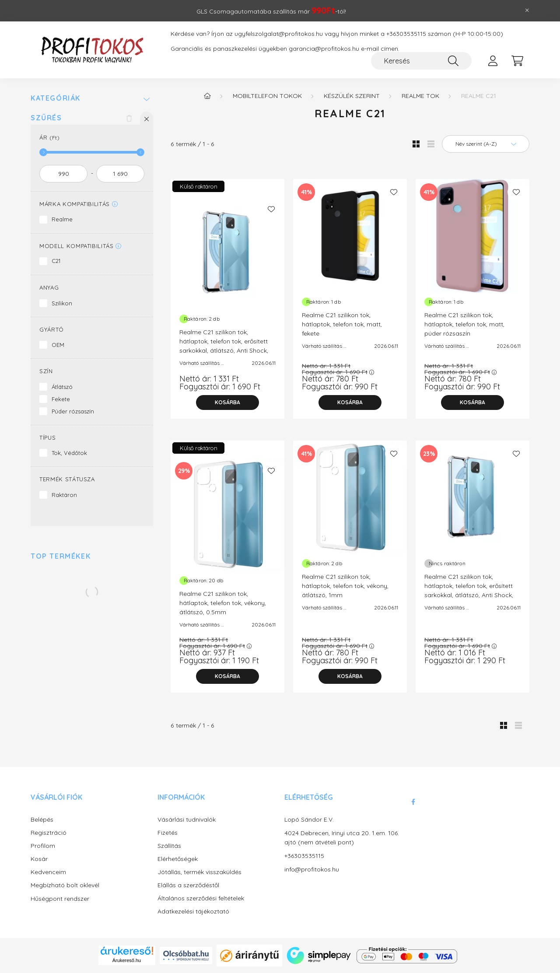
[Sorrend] (486, 144)
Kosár (39, 859)
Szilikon (62, 303)
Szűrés (46, 118)
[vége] (120, 174)
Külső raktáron (198, 186)
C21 (56, 261)
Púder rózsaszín (73, 411)
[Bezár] (527, 10)
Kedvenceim (48, 872)
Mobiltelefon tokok (267, 96)
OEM (58, 345)
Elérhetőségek (178, 859)
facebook (413, 802)
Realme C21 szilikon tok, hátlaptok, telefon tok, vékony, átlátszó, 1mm (345, 586)
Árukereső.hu (127, 960)
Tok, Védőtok (69, 453)
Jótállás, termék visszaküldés (199, 872)
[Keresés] (421, 61)
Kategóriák (56, 98)
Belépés (42, 820)
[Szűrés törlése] (129, 118)
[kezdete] (63, 174)
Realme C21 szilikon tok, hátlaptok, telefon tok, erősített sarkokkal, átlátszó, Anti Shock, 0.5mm (224, 346)
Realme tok (420, 96)
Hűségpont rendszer (60, 899)
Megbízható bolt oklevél (65, 885)
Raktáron (64, 495)
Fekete (61, 399)
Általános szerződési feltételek (201, 898)
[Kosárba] (227, 402)
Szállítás (169, 846)
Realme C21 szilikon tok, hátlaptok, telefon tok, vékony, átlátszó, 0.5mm (223, 603)
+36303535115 (406, 34)
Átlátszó (62, 387)
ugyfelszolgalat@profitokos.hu (279, 34)
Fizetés (168, 833)
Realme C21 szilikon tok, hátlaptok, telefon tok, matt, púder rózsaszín (464, 324)
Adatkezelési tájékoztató (193, 912)
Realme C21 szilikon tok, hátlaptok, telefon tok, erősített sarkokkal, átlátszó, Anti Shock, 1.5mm (469, 590)
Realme (62, 219)
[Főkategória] (207, 96)
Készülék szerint (352, 96)
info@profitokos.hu (312, 869)
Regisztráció (49, 833)
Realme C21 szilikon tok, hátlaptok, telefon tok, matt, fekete (342, 324)
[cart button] (517, 61)
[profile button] (493, 61)
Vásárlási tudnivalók (187, 820)
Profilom (43, 846)
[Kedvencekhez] (271, 209)
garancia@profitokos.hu (324, 49)
